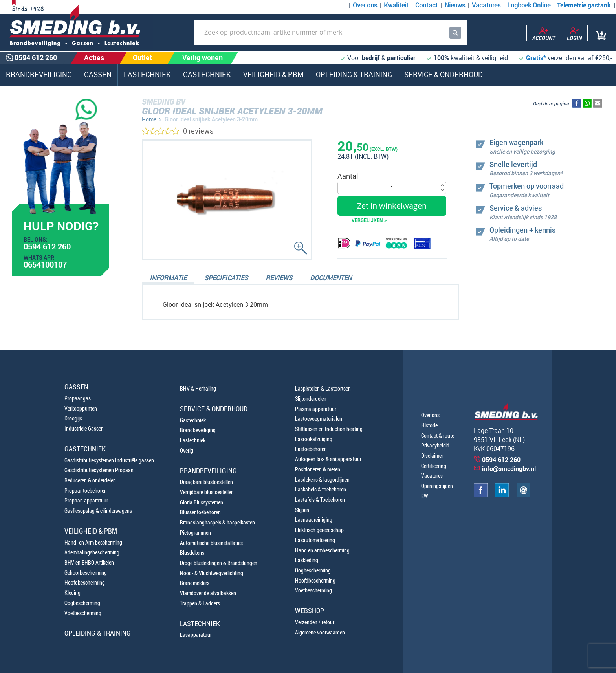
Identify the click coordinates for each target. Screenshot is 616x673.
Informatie (168, 278)
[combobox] (331, 32)
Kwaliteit (396, 5)
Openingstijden (437, 486)
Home (149, 119)
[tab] (168, 279)
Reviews (279, 278)
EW (425, 496)
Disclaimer (432, 456)
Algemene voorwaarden (320, 632)
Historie (429, 425)
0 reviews (198, 131)
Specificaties (226, 278)
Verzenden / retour (315, 622)
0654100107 (45, 266)
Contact (427, 5)
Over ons (365, 5)
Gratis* (536, 58)
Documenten (331, 278)
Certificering (434, 466)
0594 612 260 (47, 248)
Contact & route (438, 436)
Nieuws (455, 5)
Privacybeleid (435, 445)
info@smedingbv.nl (509, 469)
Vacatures (486, 5)
